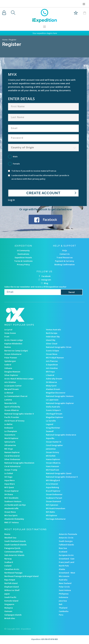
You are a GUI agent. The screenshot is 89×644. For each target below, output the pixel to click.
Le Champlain (11, 431)
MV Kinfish (51, 456)
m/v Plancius (52, 361)
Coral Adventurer (13, 466)
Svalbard (9, 562)
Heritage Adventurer (56, 519)
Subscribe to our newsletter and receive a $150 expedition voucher (35, 287)
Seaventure (10, 435)
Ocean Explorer (12, 491)
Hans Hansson (52, 466)
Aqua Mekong (52, 487)
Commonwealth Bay (14, 552)
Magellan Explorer (55, 417)
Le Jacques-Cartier (13, 386)
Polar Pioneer (11, 358)
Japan (7, 594)
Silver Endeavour (12, 459)
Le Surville (51, 421)
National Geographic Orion (59, 347)
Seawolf (50, 431)
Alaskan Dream (53, 389)
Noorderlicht (10, 403)
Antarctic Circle (66, 538)
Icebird (8, 365)
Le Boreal (9, 393)
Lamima (8, 400)
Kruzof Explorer (53, 491)
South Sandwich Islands (15, 545)
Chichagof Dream (54, 414)
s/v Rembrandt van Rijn (15, 505)
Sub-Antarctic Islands (14, 555)
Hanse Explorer (53, 459)
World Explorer (11, 438)
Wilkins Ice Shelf (12, 590)
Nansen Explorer (12, 452)
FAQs (65, 250)
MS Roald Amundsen (56, 508)
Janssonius (51, 449)
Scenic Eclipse (52, 351)
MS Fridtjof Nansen (55, 358)
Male (15, 157)
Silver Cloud (52, 344)
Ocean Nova (52, 354)
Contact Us (65, 254)
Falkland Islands (66, 545)
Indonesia (63, 597)
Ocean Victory (52, 452)
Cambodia (64, 611)
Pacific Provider (12, 417)
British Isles (10, 618)
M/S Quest (9, 487)
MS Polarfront (52, 470)
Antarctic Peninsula (68, 534)
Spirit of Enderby (12, 407)
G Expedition (52, 365)
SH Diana (9, 494)
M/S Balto (50, 512)
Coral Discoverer (12, 456)
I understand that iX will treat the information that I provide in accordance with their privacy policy (39, 177)
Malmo (8, 347)
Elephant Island (12, 587)
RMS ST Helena (11, 522)
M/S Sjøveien (52, 505)
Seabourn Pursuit (54, 498)
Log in (11, 200)
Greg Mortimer (53, 428)
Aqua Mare (10, 484)
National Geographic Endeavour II (62, 477)
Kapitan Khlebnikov (13, 344)
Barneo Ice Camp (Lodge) (16, 351)
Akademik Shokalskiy (14, 519)
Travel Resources (65, 257)
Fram (7, 337)
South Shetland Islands (15, 541)
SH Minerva (51, 382)
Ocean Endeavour (54, 494)
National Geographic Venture (60, 396)
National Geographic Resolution (19, 463)
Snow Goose (10, 333)
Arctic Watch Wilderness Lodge (19, 379)
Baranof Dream (11, 389)
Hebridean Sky (53, 337)
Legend (50, 424)
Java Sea (63, 601)
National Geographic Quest (59, 473)
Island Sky (51, 340)
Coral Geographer (54, 445)
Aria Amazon (52, 484)
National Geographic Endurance (61, 435)
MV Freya (50, 372)
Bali (61, 604)
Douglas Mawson (12, 372)
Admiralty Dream (54, 379)
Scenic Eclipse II (53, 410)
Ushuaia (8, 368)
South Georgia (66, 541)
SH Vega (8, 477)
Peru (61, 615)
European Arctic (66, 555)
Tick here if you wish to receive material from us (32, 171)
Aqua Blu (50, 438)
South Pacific (10, 597)
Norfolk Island (11, 583)
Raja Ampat (10, 580)
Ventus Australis (53, 330)
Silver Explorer (11, 375)
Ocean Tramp (11, 470)
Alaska (62, 569)
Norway (8, 559)
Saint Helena (65, 590)
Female (16, 164)
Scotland (63, 552)
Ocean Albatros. (53, 463)
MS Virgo (9, 449)
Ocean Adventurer (13, 354)
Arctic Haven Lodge (14, 340)
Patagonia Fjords (12, 548)
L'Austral (50, 375)
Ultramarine (10, 445)
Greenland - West (67, 573)
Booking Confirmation (65, 264)
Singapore (9, 604)
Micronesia (64, 576)
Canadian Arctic (12, 569)
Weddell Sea (10, 538)
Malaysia (9, 608)
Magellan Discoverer (56, 393)
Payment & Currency (65, 261)
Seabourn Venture (13, 501)
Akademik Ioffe (11, 508)
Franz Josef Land (67, 562)
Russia (7, 534)
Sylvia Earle (10, 442)
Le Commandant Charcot (16, 396)
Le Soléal (9, 473)
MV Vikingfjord (53, 480)
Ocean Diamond (53, 501)
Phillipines (64, 594)
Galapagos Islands (13, 615)
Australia (63, 580)
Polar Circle (64, 587)
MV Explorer (52, 515)
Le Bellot (8, 424)
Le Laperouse (52, 400)
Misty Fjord (51, 386)
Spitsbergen (10, 361)
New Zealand (65, 583)
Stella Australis (53, 407)
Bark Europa (52, 333)
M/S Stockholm (11, 498)
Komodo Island (11, 601)
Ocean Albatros (12, 410)
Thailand (63, 608)
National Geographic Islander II (19, 414)
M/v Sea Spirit (11, 515)
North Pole (64, 566)
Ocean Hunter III (54, 442)
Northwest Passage (13, 573)
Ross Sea (63, 548)
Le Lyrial (8, 330)
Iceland (8, 566)
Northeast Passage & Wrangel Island (21, 576)
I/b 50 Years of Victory (14, 421)
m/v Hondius (52, 368)
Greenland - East (67, 559)
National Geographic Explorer (60, 403)
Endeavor (9, 428)
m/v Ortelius (10, 382)
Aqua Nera (9, 480)
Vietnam (8, 611)
